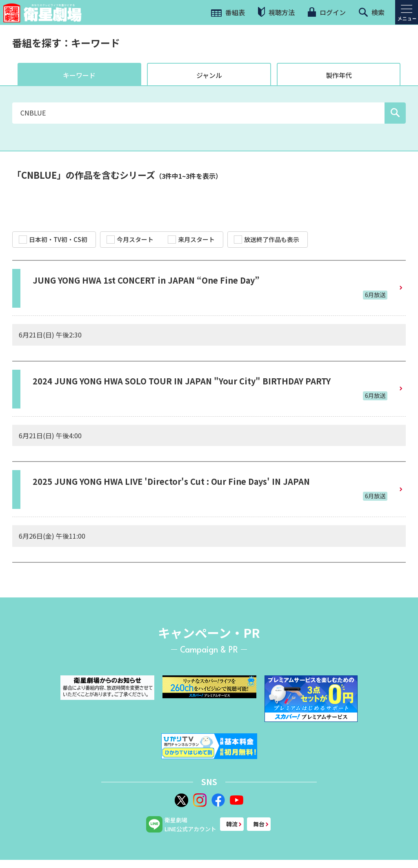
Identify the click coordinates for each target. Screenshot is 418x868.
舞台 (259, 824)
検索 (372, 12)
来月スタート (191, 239)
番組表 (228, 12)
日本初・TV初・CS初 (53, 239)
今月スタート (130, 239)
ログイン (327, 12)
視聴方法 (276, 12)
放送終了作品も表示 (267, 239)
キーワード (79, 75)
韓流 (232, 824)
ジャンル (209, 75)
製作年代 (339, 75)
